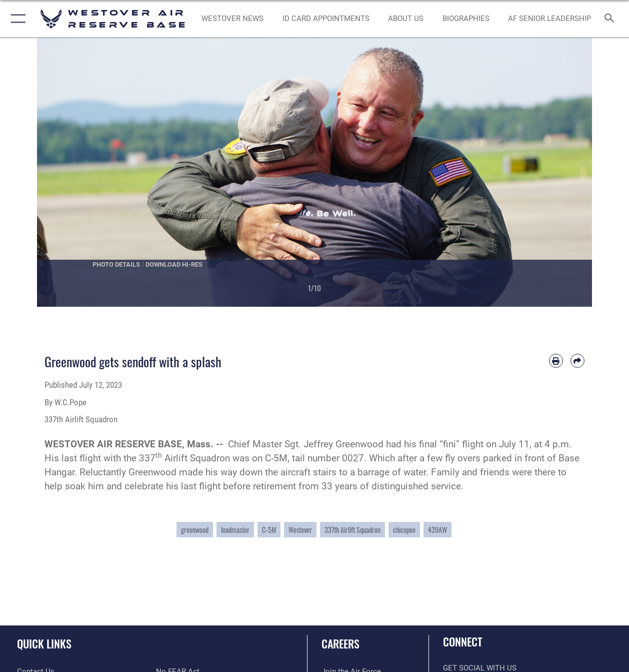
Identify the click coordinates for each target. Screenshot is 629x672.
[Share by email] (577, 361)
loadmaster (235, 530)
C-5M (269, 530)
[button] (16, 19)
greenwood (195, 530)
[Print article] (556, 361)
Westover (300, 530)
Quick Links (44, 643)
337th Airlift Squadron (352, 530)
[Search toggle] (611, 19)
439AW (437, 530)
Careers (340, 643)
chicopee (404, 530)
